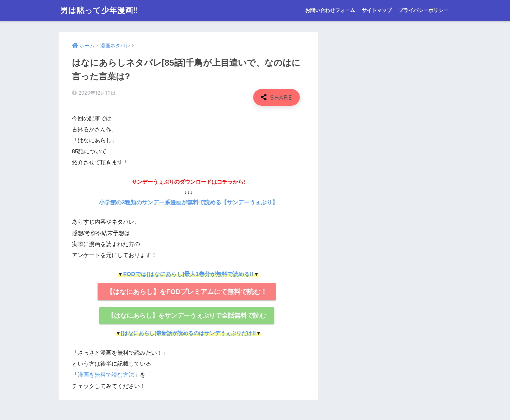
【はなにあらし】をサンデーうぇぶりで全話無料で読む (187, 315)
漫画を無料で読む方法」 (109, 375)
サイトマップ (377, 10)
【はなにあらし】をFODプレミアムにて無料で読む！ (187, 292)
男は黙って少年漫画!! (99, 10)
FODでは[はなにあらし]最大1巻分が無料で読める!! (188, 274)
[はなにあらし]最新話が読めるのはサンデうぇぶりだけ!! (188, 333)
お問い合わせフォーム (330, 10)
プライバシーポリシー (423, 10)
